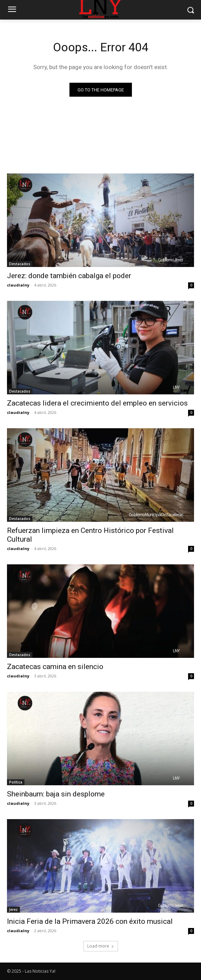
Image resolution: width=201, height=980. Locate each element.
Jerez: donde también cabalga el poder (69, 276)
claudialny (18, 285)
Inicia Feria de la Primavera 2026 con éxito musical (90, 921)
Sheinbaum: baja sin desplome (56, 794)
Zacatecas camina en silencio (55, 667)
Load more (101, 946)
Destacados (20, 264)
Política (16, 782)
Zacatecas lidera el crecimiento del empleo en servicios (97, 403)
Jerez (13, 910)
